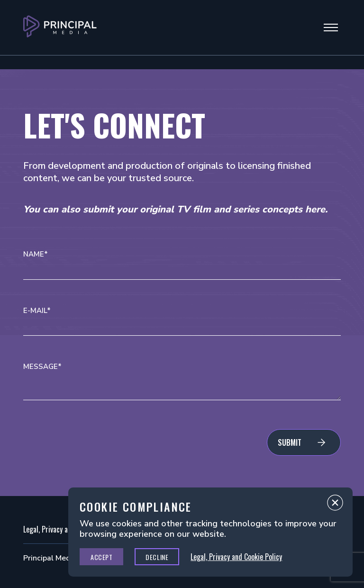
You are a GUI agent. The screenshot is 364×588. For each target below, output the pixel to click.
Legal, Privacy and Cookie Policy (236, 557)
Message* (42, 367)
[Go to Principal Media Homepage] (60, 28)
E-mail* (37, 311)
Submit (290, 442)
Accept (101, 557)
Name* (36, 254)
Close (335, 505)
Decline (157, 557)
